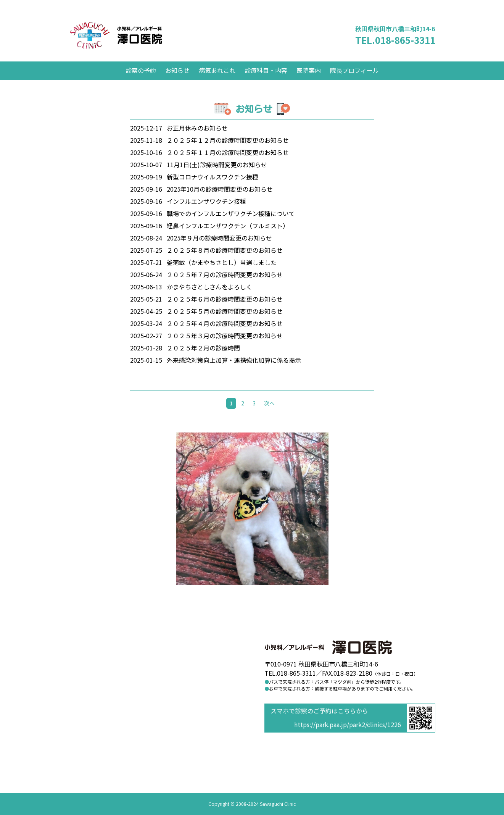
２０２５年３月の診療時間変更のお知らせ (225, 345)
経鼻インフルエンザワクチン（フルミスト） (228, 235)
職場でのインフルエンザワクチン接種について (231, 223)
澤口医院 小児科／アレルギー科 (131, 40)
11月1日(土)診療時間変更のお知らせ (217, 174)
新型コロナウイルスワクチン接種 (213, 186)
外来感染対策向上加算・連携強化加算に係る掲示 (234, 369)
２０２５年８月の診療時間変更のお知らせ (225, 259)
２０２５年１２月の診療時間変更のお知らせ (228, 149)
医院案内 (309, 79)
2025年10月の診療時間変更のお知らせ (220, 198)
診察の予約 (141, 79)
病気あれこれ (217, 79)
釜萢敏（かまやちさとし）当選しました (222, 271)
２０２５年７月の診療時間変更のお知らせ (225, 284)
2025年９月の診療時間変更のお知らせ (219, 247)
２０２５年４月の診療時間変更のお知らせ (225, 332)
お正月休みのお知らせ (197, 137)
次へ (269, 412)
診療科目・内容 (266, 79)
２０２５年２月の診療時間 (203, 357)
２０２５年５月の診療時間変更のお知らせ (225, 320)
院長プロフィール (354, 79)
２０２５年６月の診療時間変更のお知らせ (225, 308)
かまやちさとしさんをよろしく (209, 296)
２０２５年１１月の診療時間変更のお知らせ (228, 161)
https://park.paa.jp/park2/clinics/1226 (348, 725)
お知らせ (177, 79)
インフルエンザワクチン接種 (206, 210)
